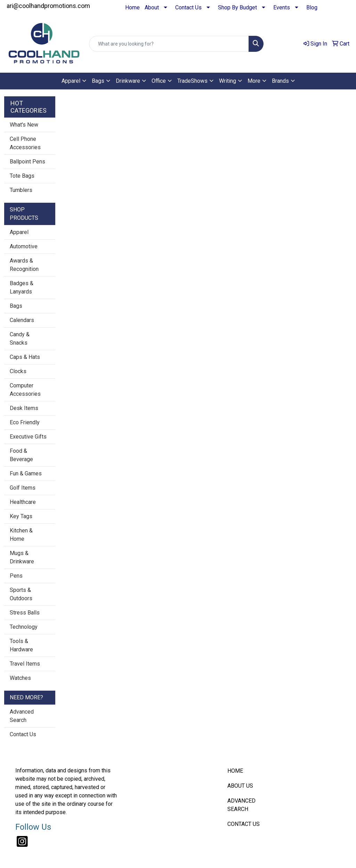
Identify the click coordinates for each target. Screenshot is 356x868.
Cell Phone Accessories (25, 143)
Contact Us (188, 7)
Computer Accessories (25, 390)
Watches (20, 678)
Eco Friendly (25, 422)
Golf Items (23, 488)
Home (132, 7)
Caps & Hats (25, 357)
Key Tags (21, 516)
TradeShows (192, 81)
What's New (24, 125)
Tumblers (21, 190)
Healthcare (23, 502)
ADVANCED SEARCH (241, 805)
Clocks (18, 371)
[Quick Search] (169, 44)
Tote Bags (22, 176)
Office (159, 81)
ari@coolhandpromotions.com (48, 6)
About (152, 7)
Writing (228, 81)
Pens (16, 576)
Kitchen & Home (21, 535)
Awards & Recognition (24, 265)
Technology (24, 627)
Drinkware (128, 81)
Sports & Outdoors (21, 594)
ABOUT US (240, 786)
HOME (235, 771)
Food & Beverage (21, 455)
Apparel (71, 81)
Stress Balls (25, 613)
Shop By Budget (237, 7)
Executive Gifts (28, 437)
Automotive (24, 246)
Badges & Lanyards (22, 287)
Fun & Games (26, 473)
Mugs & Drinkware (22, 557)
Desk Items (24, 408)
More (254, 81)
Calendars (22, 320)
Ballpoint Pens (27, 162)
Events (282, 7)
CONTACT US (244, 824)
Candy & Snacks (20, 339)
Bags (98, 81)
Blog (312, 7)
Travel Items (25, 664)
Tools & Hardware (21, 645)
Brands (280, 81)
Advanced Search (22, 716)
